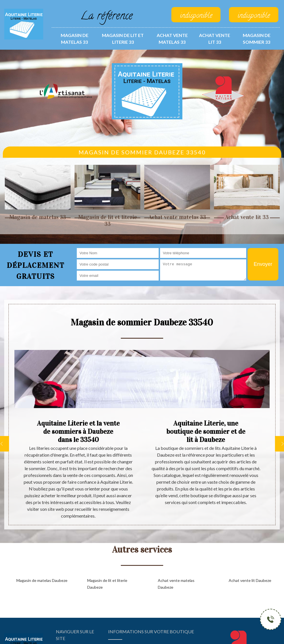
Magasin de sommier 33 (257, 39)
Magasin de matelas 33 (75, 39)
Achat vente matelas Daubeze (176, 584)
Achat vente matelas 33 (172, 39)
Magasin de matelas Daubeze (42, 580)
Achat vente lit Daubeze (250, 580)
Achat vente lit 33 (215, 39)
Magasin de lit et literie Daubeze (107, 584)
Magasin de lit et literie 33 (123, 39)
